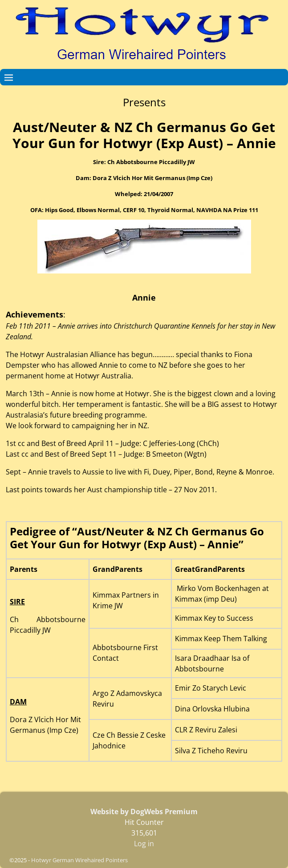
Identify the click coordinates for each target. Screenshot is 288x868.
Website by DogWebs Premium (144, 812)
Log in (144, 844)
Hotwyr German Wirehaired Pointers (79, 860)
